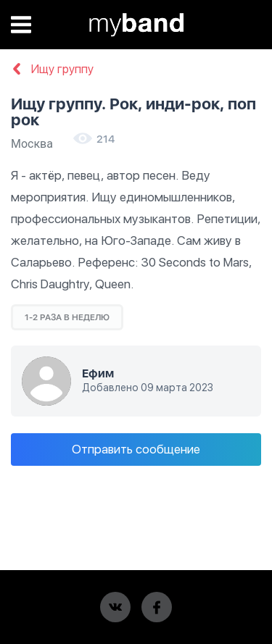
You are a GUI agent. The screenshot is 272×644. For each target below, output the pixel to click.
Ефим (98, 374)
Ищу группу (52, 70)
